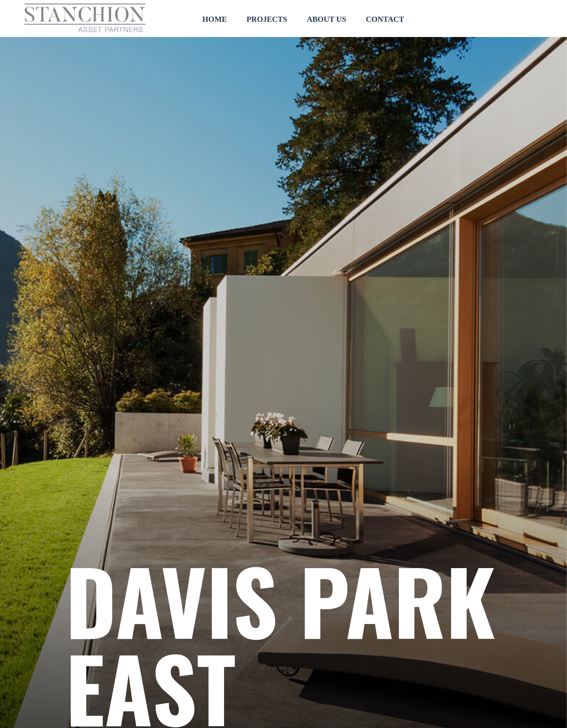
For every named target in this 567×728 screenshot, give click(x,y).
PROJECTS (267, 19)
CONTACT (385, 19)
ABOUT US (326, 19)
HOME (215, 19)
